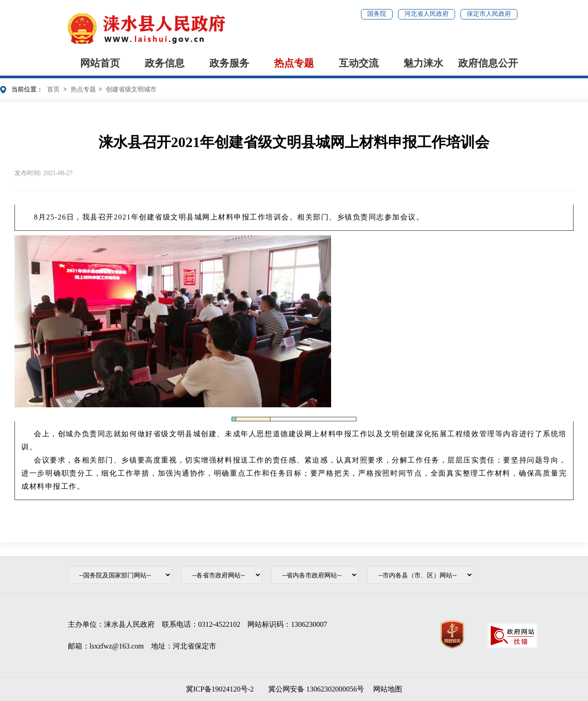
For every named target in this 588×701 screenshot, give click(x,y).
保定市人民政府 (489, 14)
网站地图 (388, 689)
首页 (53, 89)
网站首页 (100, 63)
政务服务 (229, 63)
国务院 (377, 14)
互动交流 (359, 63)
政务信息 (165, 63)
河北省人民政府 (427, 14)
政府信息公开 (488, 63)
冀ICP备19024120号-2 (220, 689)
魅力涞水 (423, 63)
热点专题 (294, 63)
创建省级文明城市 (131, 89)
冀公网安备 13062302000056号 (314, 689)
